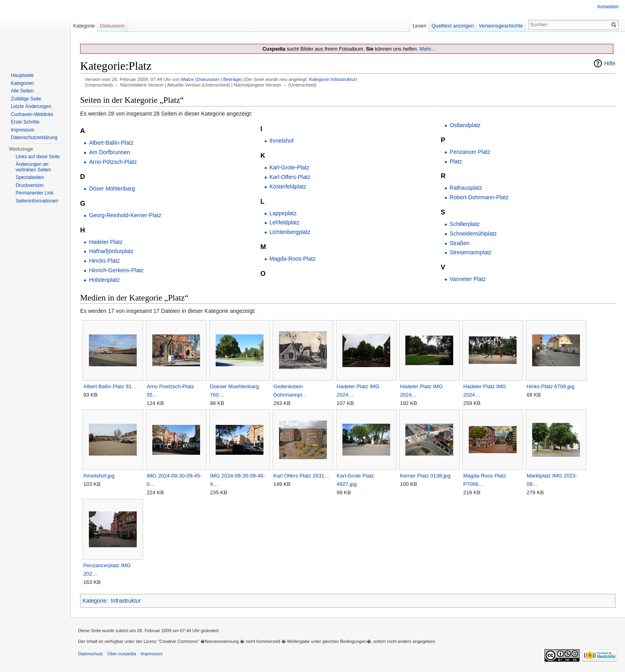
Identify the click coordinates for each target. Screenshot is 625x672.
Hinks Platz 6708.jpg (550, 386)
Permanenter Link (34, 193)
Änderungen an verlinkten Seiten (33, 167)
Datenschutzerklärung (34, 138)
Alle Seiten (22, 91)
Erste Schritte (25, 122)
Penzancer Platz (470, 152)
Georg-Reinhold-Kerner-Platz (125, 215)
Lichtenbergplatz (290, 232)
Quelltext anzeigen (453, 26)
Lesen (420, 26)
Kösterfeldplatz (288, 187)
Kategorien (22, 83)
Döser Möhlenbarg (112, 189)
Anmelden (608, 7)
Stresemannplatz (471, 252)
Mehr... (427, 49)
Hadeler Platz (106, 242)
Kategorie (94, 601)
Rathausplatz (466, 188)
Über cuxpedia (122, 654)
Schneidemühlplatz (473, 234)
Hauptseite (22, 75)
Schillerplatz (465, 224)
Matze (187, 79)
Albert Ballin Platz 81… (110, 386)
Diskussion (208, 79)
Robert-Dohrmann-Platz (479, 197)
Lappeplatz (283, 213)
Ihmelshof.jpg (99, 476)
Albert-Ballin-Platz (111, 143)
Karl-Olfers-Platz (290, 177)
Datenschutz (90, 654)
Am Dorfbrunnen (109, 152)
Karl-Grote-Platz (289, 167)
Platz (456, 161)
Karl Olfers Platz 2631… (302, 476)
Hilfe (610, 63)
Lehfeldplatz (285, 222)
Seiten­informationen (37, 201)
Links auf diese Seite (38, 157)
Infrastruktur (126, 601)
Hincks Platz (104, 261)
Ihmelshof (282, 141)
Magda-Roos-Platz (293, 259)
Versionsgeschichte (501, 26)
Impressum (23, 130)
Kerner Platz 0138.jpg (425, 476)
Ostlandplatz (465, 125)
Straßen (460, 243)
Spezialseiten (30, 177)
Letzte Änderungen (31, 106)
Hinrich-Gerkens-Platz (116, 270)
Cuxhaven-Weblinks (32, 114)
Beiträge (232, 79)
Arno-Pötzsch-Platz (113, 162)
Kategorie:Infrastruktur (332, 79)
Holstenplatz (104, 280)
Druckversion (29, 185)
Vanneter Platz (468, 279)
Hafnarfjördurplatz (111, 251)
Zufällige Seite (26, 99)
